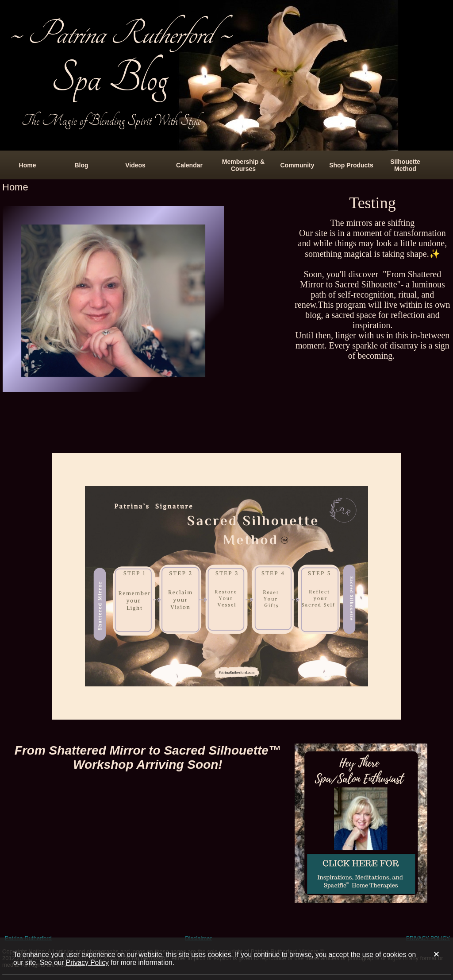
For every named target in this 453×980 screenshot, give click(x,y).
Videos (135, 165)
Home (28, 165)
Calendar (189, 165)
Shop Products (351, 165)
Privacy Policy (87, 963)
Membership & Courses (243, 165)
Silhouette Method (405, 165)
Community (298, 165)
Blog (81, 165)
